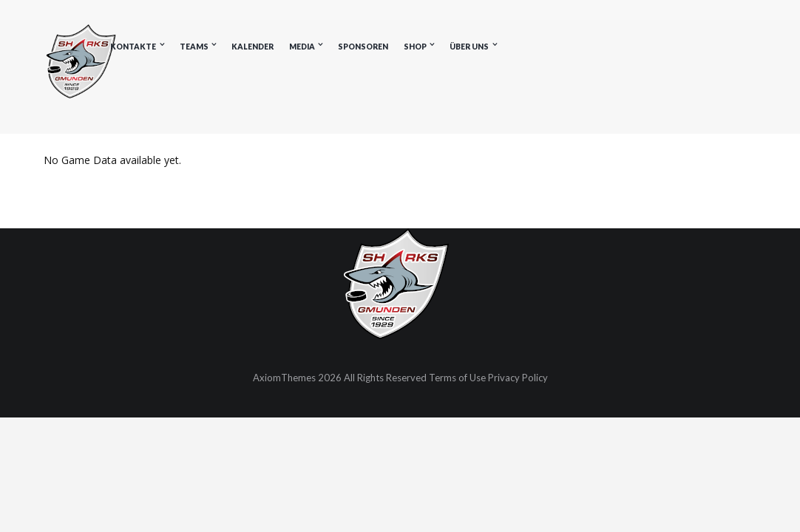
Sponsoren (363, 47)
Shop (415, 47)
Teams (194, 47)
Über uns (469, 47)
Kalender (252, 47)
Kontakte (133, 47)
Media (302, 47)
